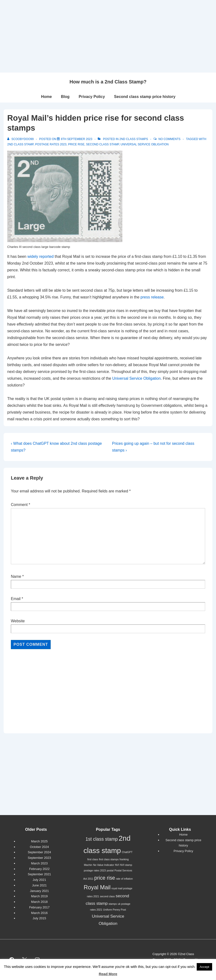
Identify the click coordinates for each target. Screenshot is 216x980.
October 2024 (39, 847)
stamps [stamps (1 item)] (113, 904)
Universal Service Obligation (145, 144)
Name (16, 576)
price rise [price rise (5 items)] (105, 878)
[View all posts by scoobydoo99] (21, 139)
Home (46, 97)
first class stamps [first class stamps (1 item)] (109, 859)
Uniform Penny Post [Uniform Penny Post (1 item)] (115, 910)
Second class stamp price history (145, 97)
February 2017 (39, 907)
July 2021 (39, 880)
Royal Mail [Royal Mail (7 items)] (97, 887)
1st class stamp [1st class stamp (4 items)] (102, 839)
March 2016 (39, 913)
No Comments (170, 139)
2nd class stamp (20, 144)
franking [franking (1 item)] (124, 859)
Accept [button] (204, 967)
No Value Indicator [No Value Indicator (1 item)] (104, 865)
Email (16, 599)
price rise (76, 144)
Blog (65, 97)
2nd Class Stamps (134, 139)
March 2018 (39, 902)
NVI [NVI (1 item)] (117, 865)
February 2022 (39, 869)
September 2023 (39, 858)
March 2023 (39, 863)
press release (152, 297)
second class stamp (103, 144)
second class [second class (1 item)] (107, 896)
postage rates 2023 (51, 144)
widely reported (41, 256)
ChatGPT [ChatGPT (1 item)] (127, 852)
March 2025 (39, 841)
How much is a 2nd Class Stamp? (108, 82)
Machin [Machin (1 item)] (88, 865)
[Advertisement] (108, 36)
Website (18, 621)
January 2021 (39, 891)
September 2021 (39, 874)
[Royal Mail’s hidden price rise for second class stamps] (77, 139)
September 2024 (39, 852)
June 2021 (39, 885)
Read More (108, 974)
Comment (21, 505)
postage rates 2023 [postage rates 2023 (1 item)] (95, 870)
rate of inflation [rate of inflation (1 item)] (124, 879)
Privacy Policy (92, 97)
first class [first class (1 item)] (93, 859)
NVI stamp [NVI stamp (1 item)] (126, 865)
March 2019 (39, 896)
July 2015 (39, 918)
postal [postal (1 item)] (110, 870)
